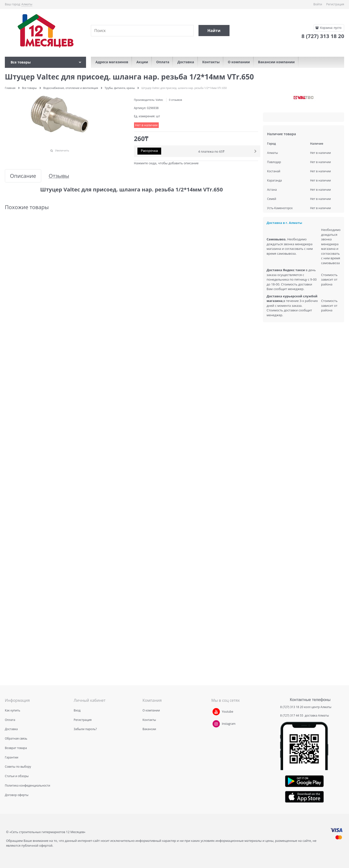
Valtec (159, 100)
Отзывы (59, 176)
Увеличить (62, 150)
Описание (23, 176)
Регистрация (335, 4)
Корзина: (330, 28)
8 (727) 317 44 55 (292, 715)
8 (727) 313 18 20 (292, 707)
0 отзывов (175, 100)
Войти (318, 4)
